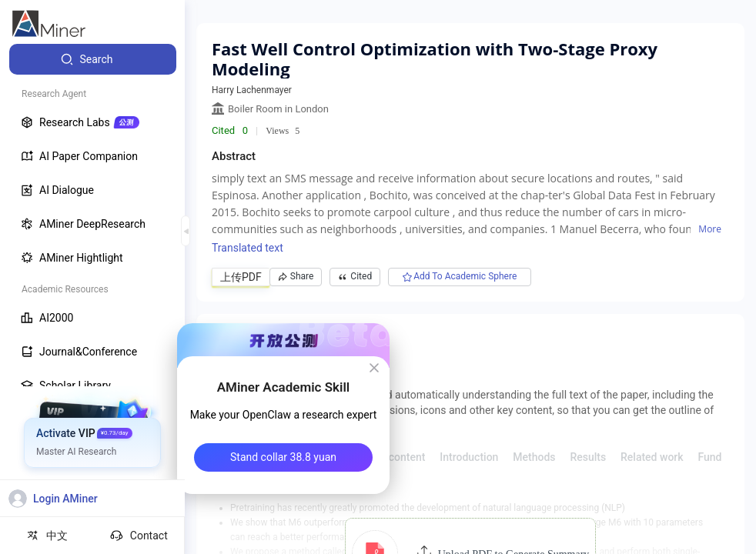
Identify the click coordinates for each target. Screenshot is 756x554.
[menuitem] (93, 59)
